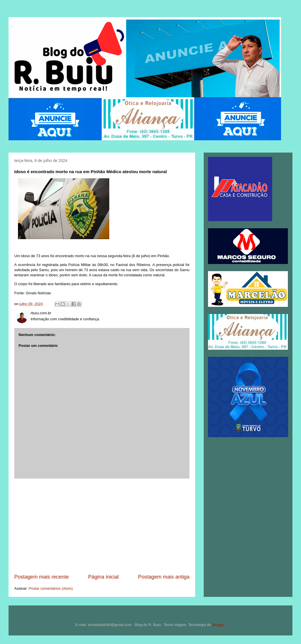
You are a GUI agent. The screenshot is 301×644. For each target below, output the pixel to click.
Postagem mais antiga (164, 577)
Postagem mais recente (42, 577)
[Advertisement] (102, 526)
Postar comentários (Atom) (51, 588)
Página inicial (103, 577)
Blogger (219, 625)
